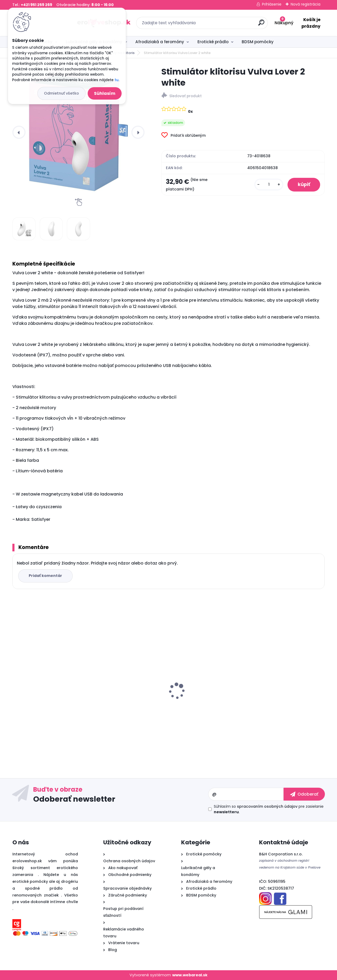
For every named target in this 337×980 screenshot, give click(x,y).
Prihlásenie (272, 4)
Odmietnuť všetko (61, 93)
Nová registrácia (306, 4)
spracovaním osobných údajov (267, 806)
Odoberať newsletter (74, 799)
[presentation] (19, 132)
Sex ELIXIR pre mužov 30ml (200, 688)
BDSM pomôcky (258, 42)
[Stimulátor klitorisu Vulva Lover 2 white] (78, 132)
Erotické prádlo (213, 42)
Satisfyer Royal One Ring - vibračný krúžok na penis (122, 690)
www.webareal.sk (190, 975)
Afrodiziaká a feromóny (160, 42)
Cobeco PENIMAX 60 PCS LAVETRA (287, 698)
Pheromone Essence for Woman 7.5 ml (48, 690)
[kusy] (268, 185)
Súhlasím (105, 93)
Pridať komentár (46, 576)
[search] (226, 25)
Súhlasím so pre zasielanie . (269, 809)
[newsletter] (304, 794)
